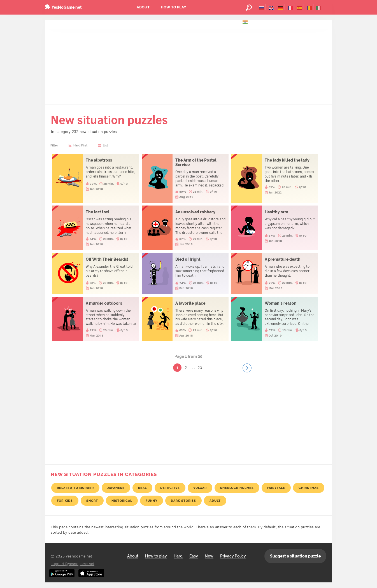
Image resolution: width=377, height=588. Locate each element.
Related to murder (75, 488)
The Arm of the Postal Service (185, 178)
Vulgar (200, 488)
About (143, 7)
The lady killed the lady (274, 178)
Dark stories (183, 501)
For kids (65, 501)
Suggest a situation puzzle (295, 556)
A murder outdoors (96, 319)
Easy (194, 556)
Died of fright (185, 273)
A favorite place (185, 319)
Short (92, 501)
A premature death (274, 273)
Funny (152, 501)
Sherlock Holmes (237, 488)
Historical (122, 501)
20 (200, 368)
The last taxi (96, 228)
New (209, 556)
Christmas (309, 488)
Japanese (116, 488)
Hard (178, 556)
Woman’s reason (274, 319)
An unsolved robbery (185, 228)
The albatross (96, 178)
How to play (174, 7)
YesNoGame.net (67, 7)
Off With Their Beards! (96, 273)
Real (142, 488)
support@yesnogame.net (73, 563)
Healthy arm (274, 228)
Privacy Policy (233, 556)
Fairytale (276, 488)
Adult (215, 501)
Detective (170, 488)
